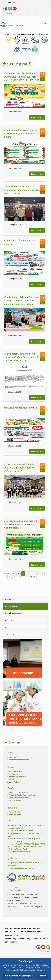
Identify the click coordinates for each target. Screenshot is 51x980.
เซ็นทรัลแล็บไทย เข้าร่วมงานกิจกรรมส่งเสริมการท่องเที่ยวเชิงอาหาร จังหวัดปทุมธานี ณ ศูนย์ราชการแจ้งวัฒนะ (21, 301)
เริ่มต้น (7, 574)
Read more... (37, 117)
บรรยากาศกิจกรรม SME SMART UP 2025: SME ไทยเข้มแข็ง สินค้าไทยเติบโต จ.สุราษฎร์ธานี (21, 468)
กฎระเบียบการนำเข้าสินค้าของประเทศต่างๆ (25, 863)
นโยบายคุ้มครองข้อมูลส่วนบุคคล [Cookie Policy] (19, 976)
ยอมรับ (43, 976)
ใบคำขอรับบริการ (15, 812)
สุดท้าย (32, 576)
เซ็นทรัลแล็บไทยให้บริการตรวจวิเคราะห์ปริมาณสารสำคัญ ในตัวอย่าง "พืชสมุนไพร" (21, 133)
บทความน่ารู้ (13, 757)
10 (20, 576)
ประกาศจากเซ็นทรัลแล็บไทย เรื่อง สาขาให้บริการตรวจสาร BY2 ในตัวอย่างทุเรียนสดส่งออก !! (21, 524)
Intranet (47, 951)
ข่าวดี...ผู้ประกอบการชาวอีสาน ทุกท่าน (20, 408)
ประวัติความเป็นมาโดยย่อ (17, 793)
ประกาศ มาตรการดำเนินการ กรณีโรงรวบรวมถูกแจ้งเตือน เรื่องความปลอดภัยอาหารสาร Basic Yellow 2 (22, 357)
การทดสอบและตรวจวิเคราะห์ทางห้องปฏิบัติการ (26, 826)
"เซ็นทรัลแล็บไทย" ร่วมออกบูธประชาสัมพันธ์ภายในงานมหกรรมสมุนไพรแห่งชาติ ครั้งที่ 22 (22, 190)
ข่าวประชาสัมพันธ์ (15, 772)
